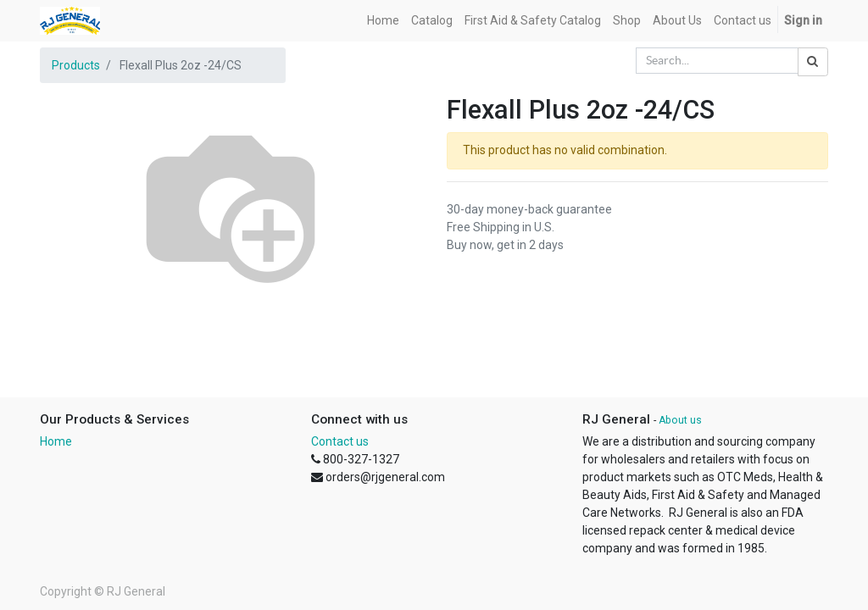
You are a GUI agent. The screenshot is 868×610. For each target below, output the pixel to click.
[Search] (813, 62)
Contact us (340, 441)
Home (56, 441)
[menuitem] (383, 21)
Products (76, 65)
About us (680, 420)
